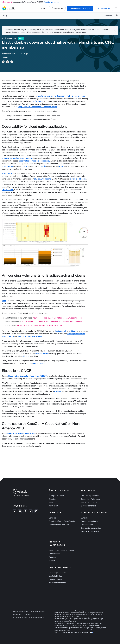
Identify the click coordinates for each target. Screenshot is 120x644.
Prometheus (7, 166)
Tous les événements (58, 582)
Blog (5, 16)
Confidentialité (87, 524)
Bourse (52, 560)
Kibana (73, 331)
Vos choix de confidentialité (80, 632)
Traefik (43, 166)
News (21, 38)
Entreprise (108, 16)
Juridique (85, 518)
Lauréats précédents (57, 572)
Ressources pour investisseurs (61, 550)
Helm (4, 300)
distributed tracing (78, 179)
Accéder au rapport (51, 2)
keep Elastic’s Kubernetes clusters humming (38, 107)
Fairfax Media (37, 101)
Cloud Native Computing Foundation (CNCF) (27, 376)
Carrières (52, 518)
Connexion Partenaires (90, 499)
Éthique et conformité (90, 531)
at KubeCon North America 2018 (21, 433)
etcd (61, 166)
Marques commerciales (21, 611)
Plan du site (28, 614)
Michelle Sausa (10, 54)
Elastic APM (7, 173)
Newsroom (53, 506)
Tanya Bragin (23, 54)
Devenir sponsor (56, 579)
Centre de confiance (89, 521)
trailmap (58, 391)
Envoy (24, 166)
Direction (53, 499)
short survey (39, 363)
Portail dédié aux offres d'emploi (62, 521)
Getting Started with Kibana (30, 336)
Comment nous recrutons (59, 524)
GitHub (26, 356)
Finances (53, 557)
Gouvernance (54, 553)
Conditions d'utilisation (37, 611)
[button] (115, 31)
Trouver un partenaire (90, 495)
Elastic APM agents (43, 179)
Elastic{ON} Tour (56, 576)
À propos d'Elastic (56, 495)
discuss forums (42, 353)
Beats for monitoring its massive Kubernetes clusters (62, 96)
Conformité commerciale (91, 528)
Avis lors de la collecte (62, 632)
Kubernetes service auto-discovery (34, 161)
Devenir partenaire (89, 506)
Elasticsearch (61, 331)
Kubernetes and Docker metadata (17, 158)
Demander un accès (89, 502)
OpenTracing (8, 189)
